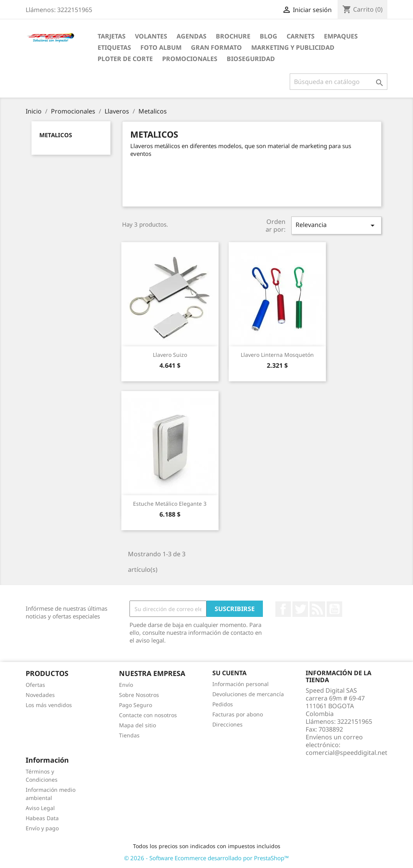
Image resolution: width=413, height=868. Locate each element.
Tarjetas (112, 36)
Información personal (241, 684)
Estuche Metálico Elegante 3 (170, 504)
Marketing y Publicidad (293, 47)
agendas (192, 36)
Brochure (233, 36)
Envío (126, 685)
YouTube (334, 609)
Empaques (341, 36)
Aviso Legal (40, 808)
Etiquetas (114, 47)
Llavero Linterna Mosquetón (277, 355)
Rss (317, 609)
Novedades (40, 695)
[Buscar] (339, 82)
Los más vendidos (49, 705)
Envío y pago (42, 828)
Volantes (151, 36)
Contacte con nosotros (148, 715)
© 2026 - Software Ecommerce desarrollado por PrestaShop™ (206, 858)
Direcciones (227, 724)
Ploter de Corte (125, 59)
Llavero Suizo (170, 355)
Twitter (300, 609)
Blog (269, 36)
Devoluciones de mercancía (248, 694)
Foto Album (161, 47)
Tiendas (129, 735)
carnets (301, 36)
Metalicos (56, 135)
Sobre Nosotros (139, 695)
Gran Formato (216, 47)
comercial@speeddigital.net (346, 753)
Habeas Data (42, 818)
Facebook (283, 609)
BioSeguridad (251, 59)
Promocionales (190, 59)
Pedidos (223, 704)
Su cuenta (229, 673)
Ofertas (35, 685)
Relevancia (336, 225)
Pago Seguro (136, 705)
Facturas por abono (238, 714)
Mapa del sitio (137, 725)
